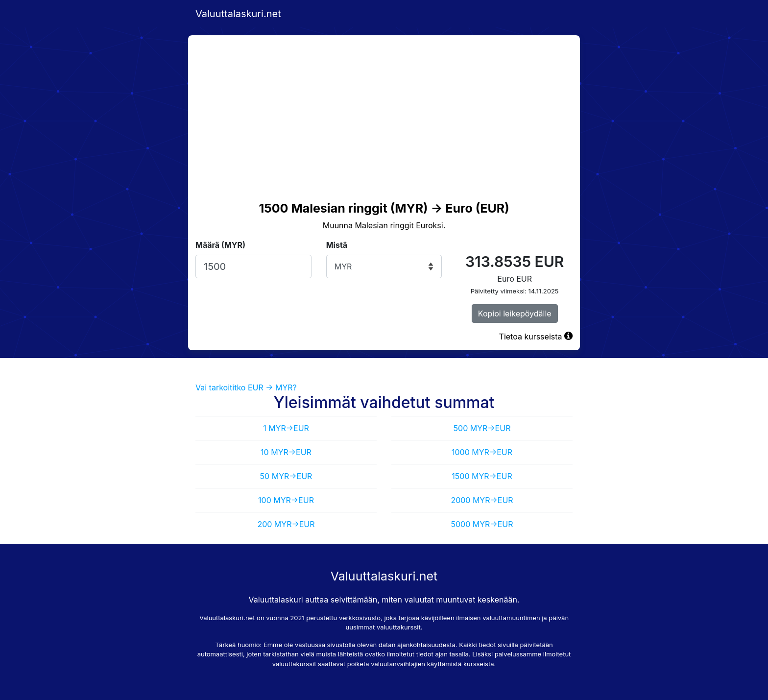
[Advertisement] (384, 109)
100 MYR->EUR (286, 500)
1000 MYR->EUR (482, 452)
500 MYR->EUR (482, 428)
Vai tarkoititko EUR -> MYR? (246, 387)
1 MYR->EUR (286, 428)
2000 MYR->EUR (482, 500)
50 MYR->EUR (286, 476)
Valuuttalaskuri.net (238, 14)
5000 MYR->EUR (482, 524)
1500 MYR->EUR (482, 476)
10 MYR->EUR (286, 452)
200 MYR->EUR (286, 524)
